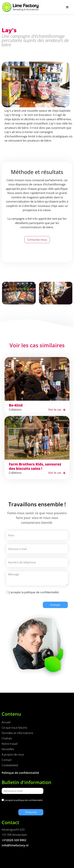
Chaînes (7, 738)
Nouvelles (8, 749)
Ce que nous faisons (14, 728)
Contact (7, 760)
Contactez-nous (37, 240)
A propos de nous (13, 754)
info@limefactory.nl (15, 845)
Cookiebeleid (10, 765)
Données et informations (17, 733)
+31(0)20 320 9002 (14, 840)
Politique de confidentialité (20, 773)
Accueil (6, 722)
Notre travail (10, 744)
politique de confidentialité (41, 592)
